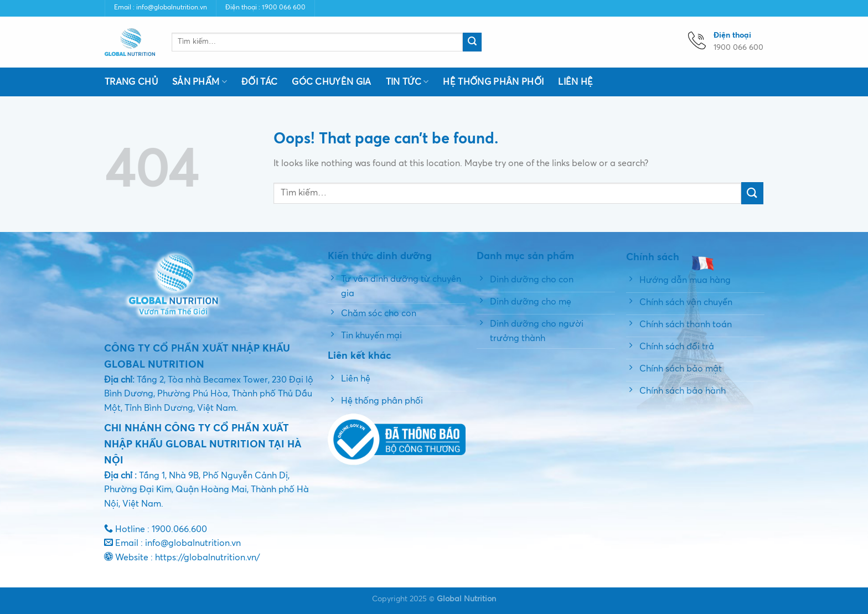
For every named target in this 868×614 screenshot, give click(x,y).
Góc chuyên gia (331, 82)
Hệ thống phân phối (493, 82)
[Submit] (472, 42)
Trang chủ (131, 82)
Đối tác (259, 82)
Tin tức (407, 82)
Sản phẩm (200, 82)
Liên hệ (575, 82)
